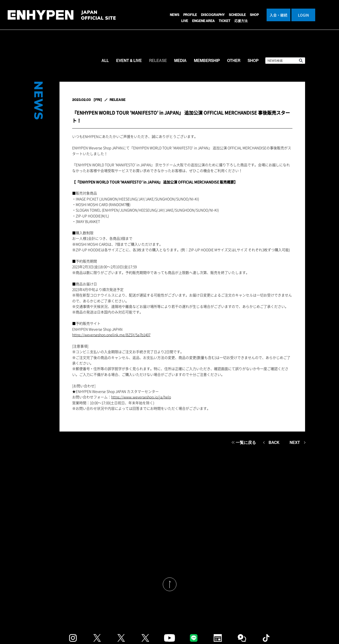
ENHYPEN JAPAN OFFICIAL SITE (62, 17)
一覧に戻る (246, 442)
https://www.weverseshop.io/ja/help (141, 397)
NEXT (295, 442)
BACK (274, 442)
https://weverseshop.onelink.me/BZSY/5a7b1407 (111, 335)
